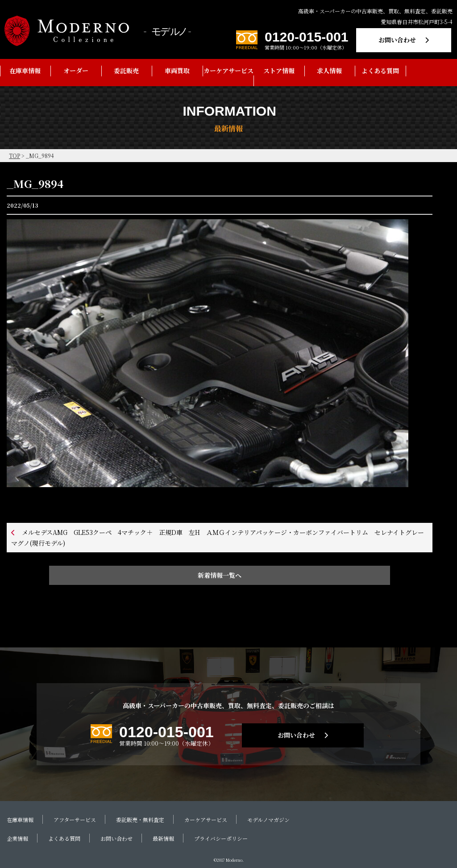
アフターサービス (75, 820)
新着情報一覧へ (220, 575)
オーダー (76, 71)
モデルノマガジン (268, 820)
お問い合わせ (397, 40)
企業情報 (17, 838)
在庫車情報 (25, 71)
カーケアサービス (228, 71)
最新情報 (163, 838)
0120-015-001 (306, 37)
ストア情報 (279, 71)
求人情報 (329, 71)
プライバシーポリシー (221, 838)
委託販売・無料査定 (140, 820)
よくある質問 (380, 71)
